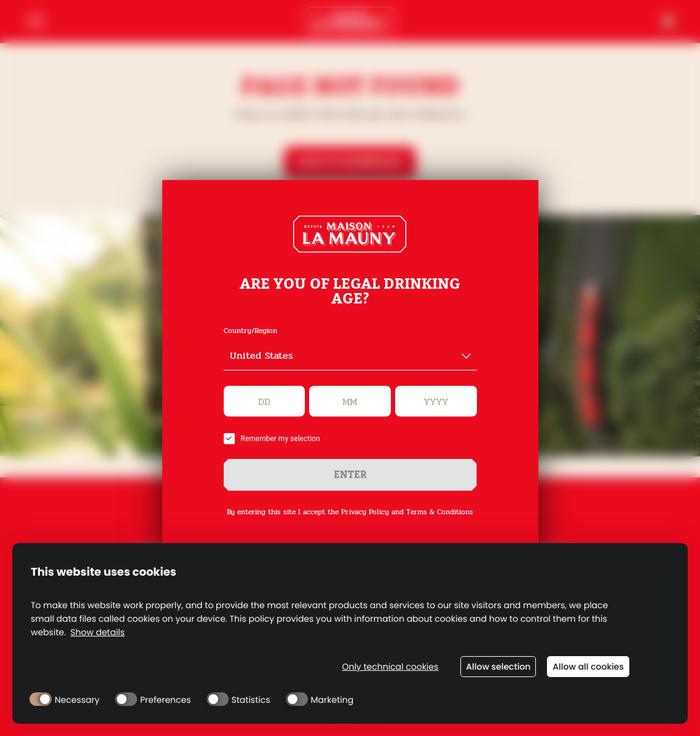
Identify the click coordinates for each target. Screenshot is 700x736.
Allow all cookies (588, 667)
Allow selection (498, 667)
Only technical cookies (390, 667)
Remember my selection (272, 439)
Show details (98, 632)
